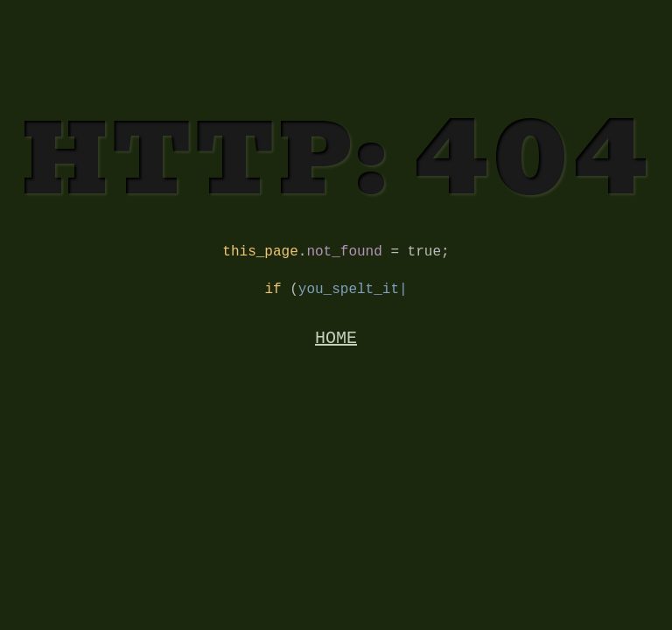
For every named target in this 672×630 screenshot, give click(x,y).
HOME (336, 347)
